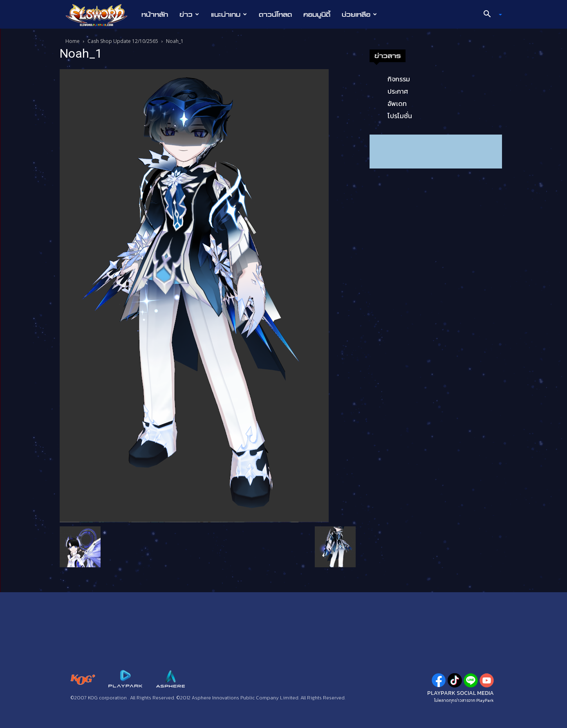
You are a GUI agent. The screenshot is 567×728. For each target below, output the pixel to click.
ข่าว (189, 14)
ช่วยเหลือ (359, 14)
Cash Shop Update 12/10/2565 (123, 41)
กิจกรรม (399, 79)
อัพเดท (397, 103)
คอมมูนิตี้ (317, 14)
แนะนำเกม (229, 14)
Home (73, 41)
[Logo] (101, 15)
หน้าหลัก (155, 14)
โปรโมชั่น (400, 116)
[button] (489, 15)
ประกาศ (398, 91)
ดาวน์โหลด (275, 14)
